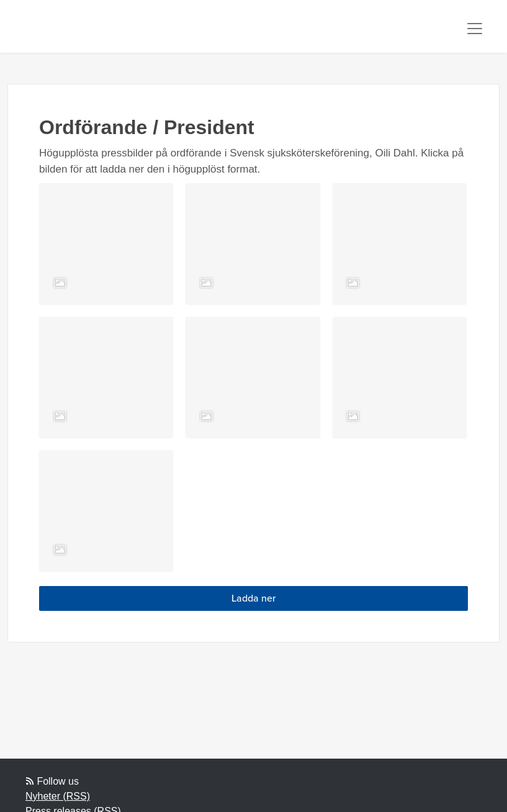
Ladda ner (253, 598)
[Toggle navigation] (475, 29)
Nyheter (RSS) (58, 796)
